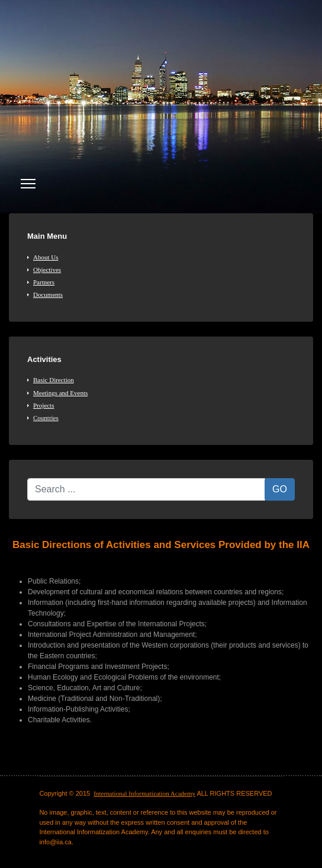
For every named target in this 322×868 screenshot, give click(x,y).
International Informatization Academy (144, 793)
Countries (46, 418)
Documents (48, 294)
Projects (44, 405)
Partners (44, 282)
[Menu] (28, 184)
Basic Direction (54, 380)
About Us (46, 257)
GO (280, 489)
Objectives (47, 270)
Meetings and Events (60, 393)
